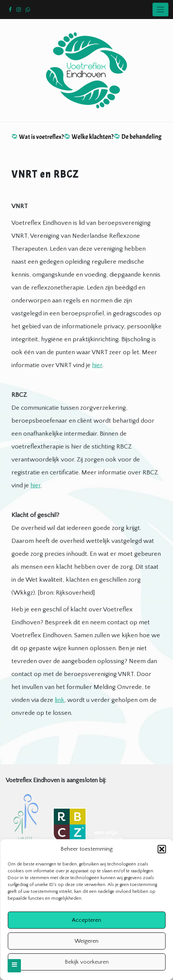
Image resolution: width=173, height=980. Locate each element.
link (60, 700)
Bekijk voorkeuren (87, 962)
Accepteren (86, 920)
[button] (162, 849)
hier (97, 365)
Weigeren (86, 941)
